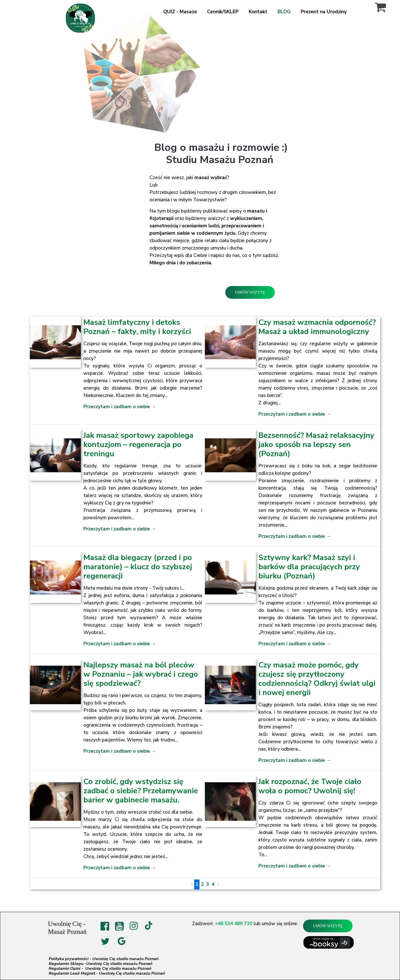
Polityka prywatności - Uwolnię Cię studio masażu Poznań (104, 959)
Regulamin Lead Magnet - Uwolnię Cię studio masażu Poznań (107, 973)
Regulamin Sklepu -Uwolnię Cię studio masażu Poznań (101, 964)
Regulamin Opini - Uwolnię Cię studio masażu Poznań (100, 969)
